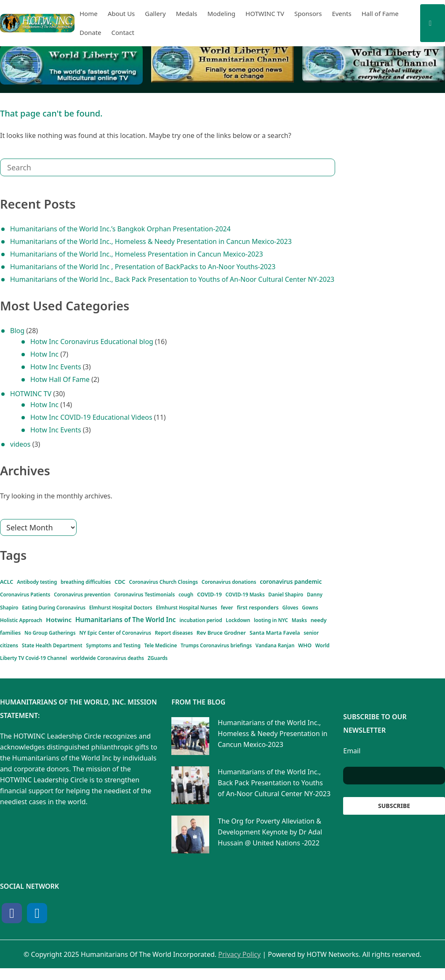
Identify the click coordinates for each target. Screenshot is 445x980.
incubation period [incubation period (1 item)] (205, 627)
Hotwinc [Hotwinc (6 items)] (300, 609)
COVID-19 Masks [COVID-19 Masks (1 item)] (218, 596)
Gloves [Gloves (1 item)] (213, 612)
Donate (91, 32)
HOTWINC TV (265, 13)
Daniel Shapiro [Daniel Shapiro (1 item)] (252, 596)
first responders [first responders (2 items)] (178, 611)
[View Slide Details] (71, 65)
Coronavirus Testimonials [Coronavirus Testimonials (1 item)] (124, 596)
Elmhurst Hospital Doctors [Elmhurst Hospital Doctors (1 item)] (55, 612)
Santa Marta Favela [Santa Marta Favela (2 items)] (268, 640)
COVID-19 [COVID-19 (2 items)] (183, 595)
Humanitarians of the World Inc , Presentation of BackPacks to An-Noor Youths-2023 (143, 267)
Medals (187, 13)
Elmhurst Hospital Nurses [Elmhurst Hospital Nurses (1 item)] (111, 612)
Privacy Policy (239, 966)
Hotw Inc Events (56, 367)
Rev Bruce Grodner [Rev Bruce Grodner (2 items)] (205, 640)
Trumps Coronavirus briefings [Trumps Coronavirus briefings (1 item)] (167, 655)
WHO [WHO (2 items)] (244, 654)
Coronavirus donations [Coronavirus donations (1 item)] (203, 582)
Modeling (221, 13)
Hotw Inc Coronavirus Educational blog (92, 342)
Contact (123, 32)
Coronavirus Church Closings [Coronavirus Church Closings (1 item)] (147, 582)
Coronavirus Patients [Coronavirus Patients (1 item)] (22, 596)
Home (89, 13)
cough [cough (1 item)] (159, 596)
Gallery (155, 13)
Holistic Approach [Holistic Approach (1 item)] (257, 612)
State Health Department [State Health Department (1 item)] (26, 655)
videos (20, 444)
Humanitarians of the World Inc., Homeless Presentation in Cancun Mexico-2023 (137, 254)
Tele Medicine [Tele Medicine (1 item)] (119, 655)
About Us (121, 13)
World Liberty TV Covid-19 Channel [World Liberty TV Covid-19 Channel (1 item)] (291, 655)
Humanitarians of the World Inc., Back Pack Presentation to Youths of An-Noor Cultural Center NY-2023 (172, 279)
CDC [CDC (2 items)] (107, 581)
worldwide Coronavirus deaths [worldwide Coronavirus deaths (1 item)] (32, 669)
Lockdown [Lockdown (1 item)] (236, 627)
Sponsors (308, 13)
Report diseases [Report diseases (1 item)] (156, 641)
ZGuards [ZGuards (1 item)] (75, 669)
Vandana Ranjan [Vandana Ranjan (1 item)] (217, 655)
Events (341, 13)
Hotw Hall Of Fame (60, 379)
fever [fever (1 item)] (145, 612)
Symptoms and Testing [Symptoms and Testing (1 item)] (79, 655)
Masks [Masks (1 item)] (288, 627)
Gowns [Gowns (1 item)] (229, 612)
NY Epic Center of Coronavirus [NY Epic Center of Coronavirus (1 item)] (106, 641)
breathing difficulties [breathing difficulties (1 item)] (77, 582)
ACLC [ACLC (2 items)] (8, 581)
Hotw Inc (44, 354)
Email (352, 763)
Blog (17, 331)
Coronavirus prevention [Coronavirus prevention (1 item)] (71, 596)
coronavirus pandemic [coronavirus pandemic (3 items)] (273, 581)
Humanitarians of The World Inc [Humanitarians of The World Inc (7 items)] (92, 624)
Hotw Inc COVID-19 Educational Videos (91, 417)
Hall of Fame (380, 13)
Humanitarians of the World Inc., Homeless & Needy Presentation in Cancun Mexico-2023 (151, 241)
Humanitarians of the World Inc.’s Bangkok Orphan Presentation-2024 (120, 229)
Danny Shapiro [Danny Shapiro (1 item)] (285, 596)
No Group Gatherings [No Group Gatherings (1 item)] (49, 641)
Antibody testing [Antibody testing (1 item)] (35, 582)
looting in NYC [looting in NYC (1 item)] (264, 627)
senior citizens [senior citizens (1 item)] (315, 641)
